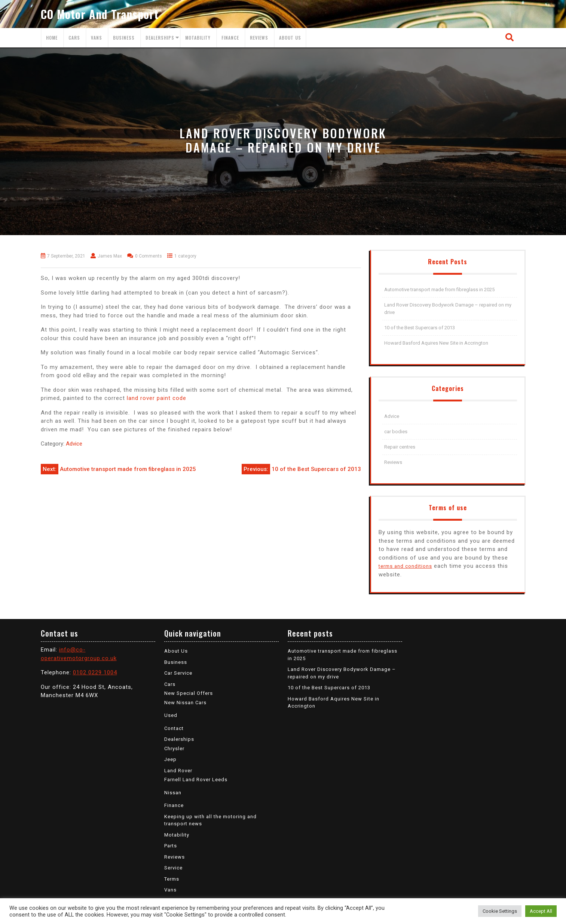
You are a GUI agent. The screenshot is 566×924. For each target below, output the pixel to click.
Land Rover (178, 771)
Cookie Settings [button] (500, 911)
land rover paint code (157, 398)
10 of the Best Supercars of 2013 (420, 328)
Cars (74, 38)
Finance (230, 38)
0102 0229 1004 (95, 672)
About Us (290, 38)
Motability (198, 38)
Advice (74, 444)
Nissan (173, 793)
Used (171, 715)
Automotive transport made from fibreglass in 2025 (439, 289)
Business (124, 38)
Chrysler (174, 749)
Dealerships (160, 38)
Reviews (259, 38)
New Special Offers (189, 693)
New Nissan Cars (185, 703)
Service (173, 868)
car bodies (396, 432)
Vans (97, 38)
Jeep (170, 759)
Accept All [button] (541, 911)
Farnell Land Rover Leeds (196, 780)
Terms (172, 879)
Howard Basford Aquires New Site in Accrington (436, 343)
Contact (174, 728)
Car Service (178, 673)
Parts (171, 846)
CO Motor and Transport (100, 14)
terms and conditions (405, 566)
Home (52, 38)
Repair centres (400, 447)
